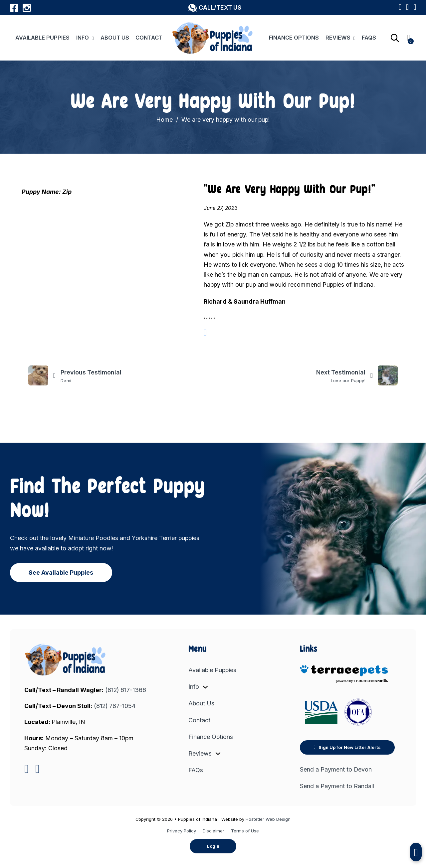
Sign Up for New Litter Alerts (347, 747)
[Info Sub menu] (93, 38)
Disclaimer (213, 831)
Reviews (338, 38)
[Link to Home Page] (213, 38)
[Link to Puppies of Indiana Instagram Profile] (27, 8)
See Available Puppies (61, 573)
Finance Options (294, 38)
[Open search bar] (395, 38)
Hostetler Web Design (268, 819)
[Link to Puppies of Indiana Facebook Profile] (14, 8)
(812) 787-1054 (115, 706)
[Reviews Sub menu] (354, 38)
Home (164, 120)
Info (83, 38)
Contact (149, 38)
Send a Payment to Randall (337, 786)
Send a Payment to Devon (336, 769)
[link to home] (66, 659)
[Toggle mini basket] (409, 38)
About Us (115, 38)
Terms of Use (245, 831)
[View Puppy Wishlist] (415, 8)
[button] (215, 8)
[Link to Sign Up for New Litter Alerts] (407, 8)
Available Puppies (42, 38)
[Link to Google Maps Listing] (400, 8)
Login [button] (213, 846)
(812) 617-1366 (126, 690)
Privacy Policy (182, 831)
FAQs (369, 38)
